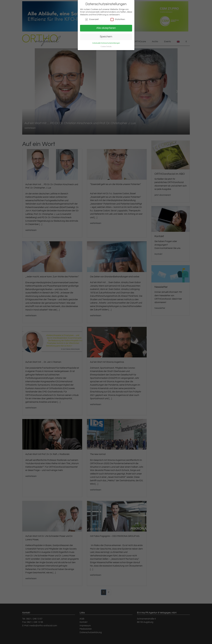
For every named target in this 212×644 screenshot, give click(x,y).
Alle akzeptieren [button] (106, 28)
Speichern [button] (106, 37)
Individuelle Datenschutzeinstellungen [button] (106, 43)
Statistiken (118, 19)
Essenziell (92, 19)
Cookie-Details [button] (106, 47)
